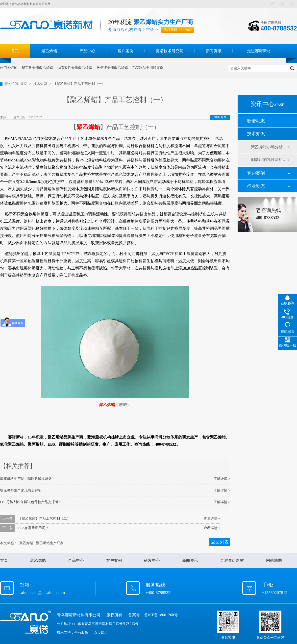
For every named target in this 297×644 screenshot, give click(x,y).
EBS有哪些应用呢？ (34, 528)
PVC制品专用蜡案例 (148, 68)
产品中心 (87, 51)
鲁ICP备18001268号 (161, 615)
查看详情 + (212, 519)
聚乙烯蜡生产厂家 (50, 543)
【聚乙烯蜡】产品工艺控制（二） (44, 519)
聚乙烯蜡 (49, 51)
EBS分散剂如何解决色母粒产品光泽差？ (31, 502)
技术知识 (41, 84)
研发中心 (152, 560)
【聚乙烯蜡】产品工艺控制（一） (79, 84)
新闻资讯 (214, 51)
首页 (15, 51)
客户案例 (125, 51)
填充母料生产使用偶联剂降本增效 (26, 479)
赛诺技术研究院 (170, 51)
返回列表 (220, 117)
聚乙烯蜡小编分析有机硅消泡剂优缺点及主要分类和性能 (269, 147)
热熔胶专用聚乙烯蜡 (112, 68)
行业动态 (256, 186)
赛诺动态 (256, 121)
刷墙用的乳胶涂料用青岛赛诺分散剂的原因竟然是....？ (269, 160)
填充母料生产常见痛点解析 (21, 490)
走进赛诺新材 (259, 51)
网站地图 (274, 560)
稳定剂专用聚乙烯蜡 (37, 68)
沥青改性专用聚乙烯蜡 (75, 68)
